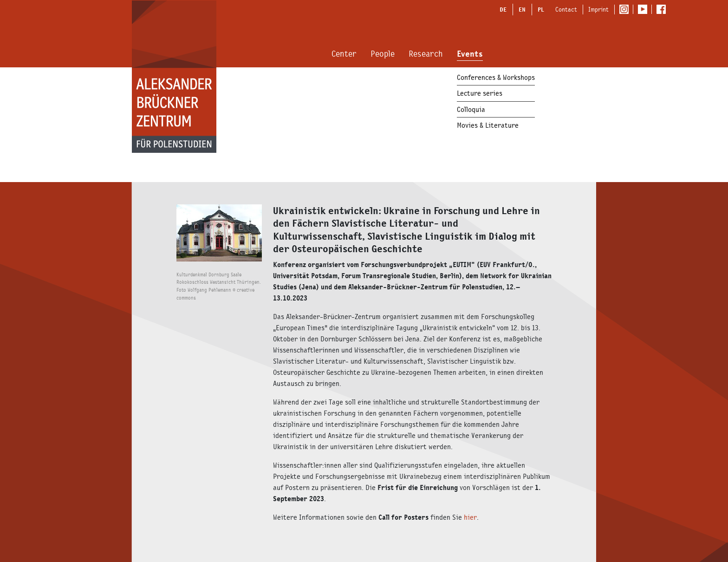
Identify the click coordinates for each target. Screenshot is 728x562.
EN (522, 9)
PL (541, 9)
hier (470, 517)
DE (503, 9)
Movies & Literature (488, 125)
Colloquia (471, 109)
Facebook (663, 10)
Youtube (645, 10)
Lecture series (480, 93)
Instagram (626, 10)
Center (344, 54)
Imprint (598, 9)
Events (470, 54)
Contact (566, 9)
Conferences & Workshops (496, 77)
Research (426, 54)
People (383, 54)
